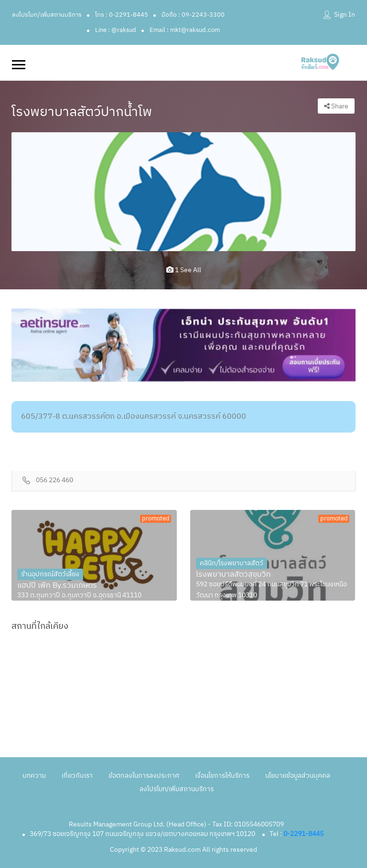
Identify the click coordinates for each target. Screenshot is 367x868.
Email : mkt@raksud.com (185, 30)
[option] (183, 192)
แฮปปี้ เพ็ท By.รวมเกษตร (57, 586)
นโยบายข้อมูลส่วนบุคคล (298, 776)
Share (336, 106)
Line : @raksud (116, 30)
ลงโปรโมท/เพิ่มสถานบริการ (47, 15)
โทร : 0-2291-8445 (122, 15)
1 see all (184, 270)
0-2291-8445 (303, 834)
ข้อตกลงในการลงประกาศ (144, 776)
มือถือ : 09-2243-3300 (193, 15)
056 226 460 (54, 481)
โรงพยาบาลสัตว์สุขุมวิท (233, 575)
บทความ (34, 776)
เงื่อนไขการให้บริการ (222, 776)
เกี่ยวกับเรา (77, 776)
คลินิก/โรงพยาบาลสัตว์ (232, 563)
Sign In (345, 15)
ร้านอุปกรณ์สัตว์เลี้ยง (50, 574)
